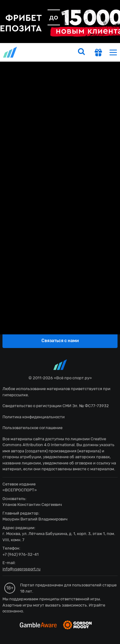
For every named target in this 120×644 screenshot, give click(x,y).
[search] (81, 52)
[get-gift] (98, 53)
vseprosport (11, 52)
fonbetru (60, 322)
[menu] (113, 52)
